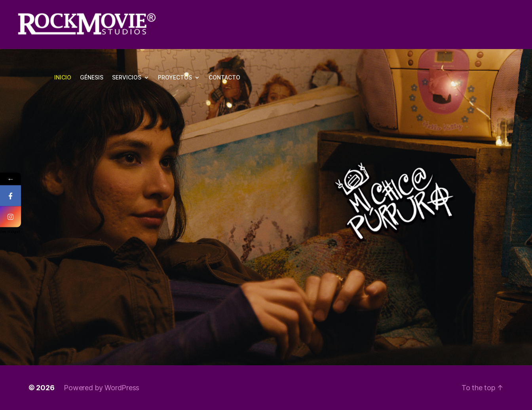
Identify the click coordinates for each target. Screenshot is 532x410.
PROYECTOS (175, 78)
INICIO (63, 78)
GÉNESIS (92, 78)
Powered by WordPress (102, 388)
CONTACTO (224, 78)
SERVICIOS (127, 78)
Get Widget (10, 231)
